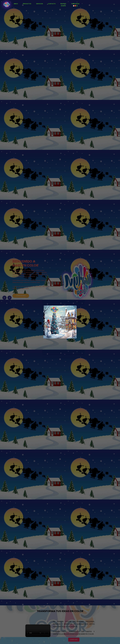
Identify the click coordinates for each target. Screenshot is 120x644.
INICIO (16, 4)
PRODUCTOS (27, 4)
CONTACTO (52, 4)
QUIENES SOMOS (63, 5)
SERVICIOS (40, 4)
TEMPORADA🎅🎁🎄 (75, 5)
